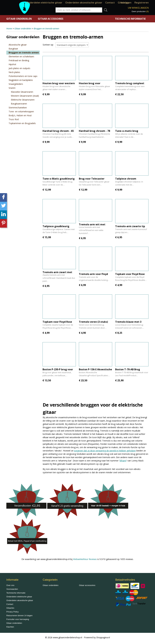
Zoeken (105, 10)
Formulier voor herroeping (18, 619)
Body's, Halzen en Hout (20, 115)
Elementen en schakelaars (21, 56)
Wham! (123, 461)
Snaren (12, 88)
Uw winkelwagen (138, 8)
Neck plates (14, 72)
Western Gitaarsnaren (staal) (25, 96)
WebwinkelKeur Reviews (85, 559)
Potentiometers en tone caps (23, 76)
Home (9, 29)
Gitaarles (10, 608)
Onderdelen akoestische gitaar (84, 3)
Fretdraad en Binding (19, 60)
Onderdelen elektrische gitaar (44, 3)
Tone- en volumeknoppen (21, 111)
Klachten (10, 627)
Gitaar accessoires (51, 19)
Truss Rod (14, 119)
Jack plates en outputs (19, 68)
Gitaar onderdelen (19, 19)
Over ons (10, 585)
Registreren (142, 3)
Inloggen (126, 3)
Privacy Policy (12, 612)
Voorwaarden (12, 589)
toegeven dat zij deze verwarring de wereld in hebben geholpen (105, 451)
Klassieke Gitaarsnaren (22, 92)
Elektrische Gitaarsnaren (23, 100)
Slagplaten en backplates (21, 80)
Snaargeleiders (16, 84)
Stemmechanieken (18, 108)
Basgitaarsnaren (19, 104)
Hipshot (12, 64)
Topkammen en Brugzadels (22, 123)
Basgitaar (13, 49)
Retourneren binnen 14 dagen (19, 616)
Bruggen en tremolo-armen (46, 29)
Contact (110, 3)
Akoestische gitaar (18, 45)
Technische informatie (130, 19)
